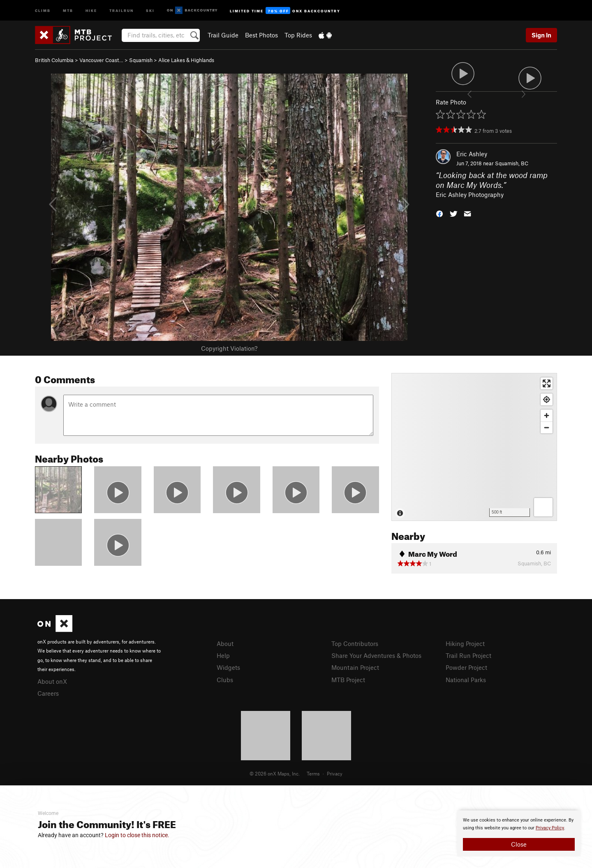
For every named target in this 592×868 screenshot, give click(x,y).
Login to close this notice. (137, 835)
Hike (91, 10)
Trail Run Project (468, 655)
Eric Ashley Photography (470, 194)
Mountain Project (355, 667)
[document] (519, 833)
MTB (68, 10)
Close (519, 844)
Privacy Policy (550, 828)
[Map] (474, 447)
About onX (52, 681)
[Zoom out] (547, 427)
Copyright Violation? (229, 348)
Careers (48, 693)
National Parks (466, 680)
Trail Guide (223, 35)
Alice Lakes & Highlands (186, 60)
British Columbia (54, 60)
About (225, 643)
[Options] (543, 507)
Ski (150, 10)
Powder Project (466, 667)
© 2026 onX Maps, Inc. (275, 773)
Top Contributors (355, 643)
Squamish (141, 60)
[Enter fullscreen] (547, 383)
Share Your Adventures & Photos (376, 655)
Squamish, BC (512, 163)
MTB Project (348, 680)
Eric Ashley (472, 154)
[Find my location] (547, 399)
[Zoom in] (547, 415)
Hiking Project (465, 643)
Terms (313, 773)
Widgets (228, 667)
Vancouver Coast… (101, 60)
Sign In (541, 35)
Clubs (225, 680)
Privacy (335, 773)
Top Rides (298, 35)
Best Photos (261, 35)
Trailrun (121, 10)
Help (223, 655)
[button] (439, 213)
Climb (43, 10)
